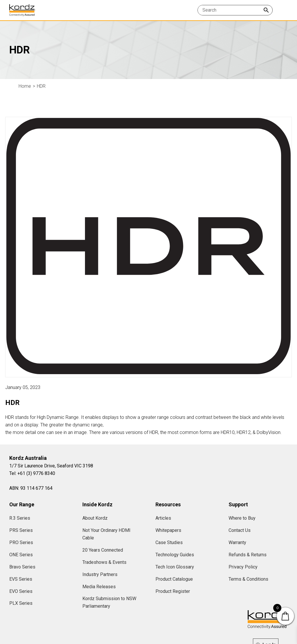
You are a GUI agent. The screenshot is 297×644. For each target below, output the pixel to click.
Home (25, 86)
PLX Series (21, 603)
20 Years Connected (103, 550)
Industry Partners (100, 574)
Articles (163, 518)
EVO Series (21, 591)
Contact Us (240, 530)
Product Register (173, 591)
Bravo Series (22, 567)
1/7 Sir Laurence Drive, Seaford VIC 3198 (51, 466)
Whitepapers (168, 530)
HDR (41, 86)
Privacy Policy (243, 567)
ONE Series (21, 555)
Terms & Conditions (248, 579)
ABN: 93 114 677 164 (31, 488)
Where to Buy (242, 518)
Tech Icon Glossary (175, 567)
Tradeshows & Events (104, 562)
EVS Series (21, 579)
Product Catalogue (174, 579)
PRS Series (21, 530)
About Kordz (95, 518)
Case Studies (169, 542)
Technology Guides (175, 555)
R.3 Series (20, 518)
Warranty (237, 542)
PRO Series (21, 542)
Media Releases (99, 587)
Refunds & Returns (248, 555)
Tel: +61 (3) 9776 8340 (32, 473)
